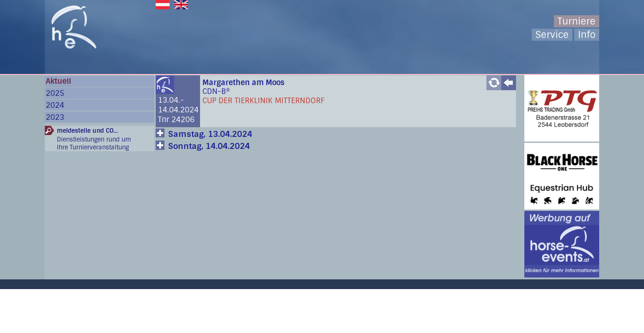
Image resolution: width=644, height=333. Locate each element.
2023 (55, 117)
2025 (55, 93)
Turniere (577, 21)
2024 (55, 105)
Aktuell (58, 81)
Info (587, 35)
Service (552, 35)
